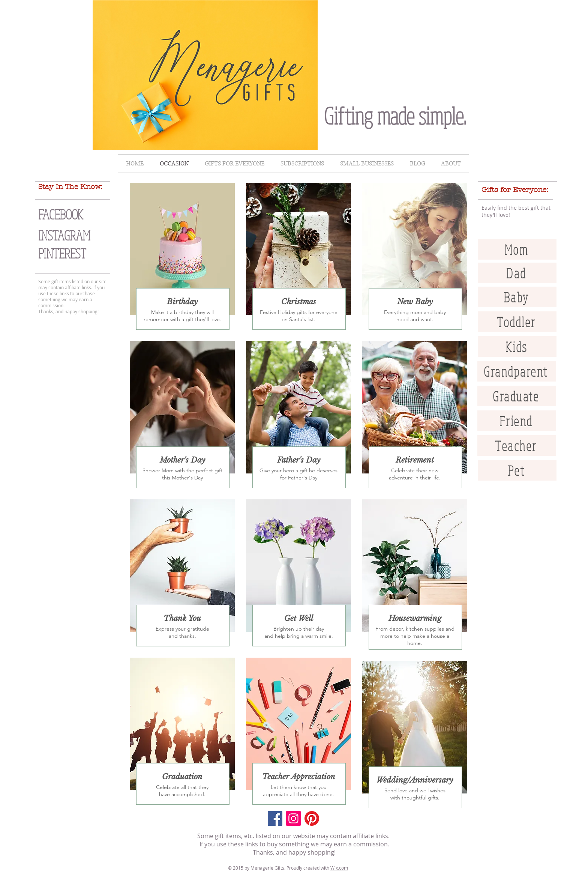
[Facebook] (275, 818)
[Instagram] (293, 818)
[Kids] (517, 346)
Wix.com (339, 868)
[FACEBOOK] (76, 214)
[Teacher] (517, 446)
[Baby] (517, 297)
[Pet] (517, 470)
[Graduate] (517, 396)
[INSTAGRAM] (79, 235)
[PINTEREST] (79, 253)
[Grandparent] (517, 371)
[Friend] (517, 421)
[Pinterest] (312, 818)
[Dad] (517, 273)
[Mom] (517, 249)
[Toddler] (517, 322)
